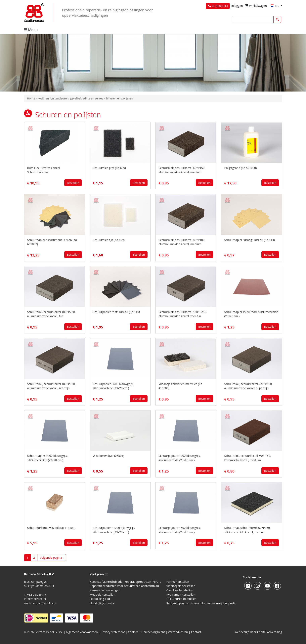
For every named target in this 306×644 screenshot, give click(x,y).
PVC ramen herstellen (181, 595)
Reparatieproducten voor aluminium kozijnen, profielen (202, 603)
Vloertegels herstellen (181, 586)
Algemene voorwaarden (82, 632)
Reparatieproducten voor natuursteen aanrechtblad (124, 586)
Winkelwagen (256, 6)
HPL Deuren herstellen (181, 599)
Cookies (133, 632)
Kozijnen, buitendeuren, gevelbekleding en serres (70, 98)
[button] (28, 113)
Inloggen (237, 6)
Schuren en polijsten (119, 98)
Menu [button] (31, 30)
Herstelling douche (102, 603)
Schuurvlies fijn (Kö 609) (109, 240)
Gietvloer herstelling (180, 590)
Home (31, 98)
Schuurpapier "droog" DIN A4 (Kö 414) (250, 240)
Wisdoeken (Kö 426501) (109, 456)
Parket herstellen (178, 582)
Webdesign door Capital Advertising (258, 632)
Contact (196, 632)
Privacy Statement (113, 632)
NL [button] (275, 6)
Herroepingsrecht (153, 632)
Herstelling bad (100, 599)
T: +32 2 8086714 (35, 595)
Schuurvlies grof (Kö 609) (109, 168)
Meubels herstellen (103, 595)
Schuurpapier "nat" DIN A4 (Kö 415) (116, 312)
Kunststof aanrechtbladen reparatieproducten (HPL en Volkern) (126, 582)
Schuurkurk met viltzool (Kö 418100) (51, 528)
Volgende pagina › (52, 558)
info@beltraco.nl (35, 599)
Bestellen (73, 183)
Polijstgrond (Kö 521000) (241, 168)
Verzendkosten (178, 632)
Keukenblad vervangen (105, 590)
